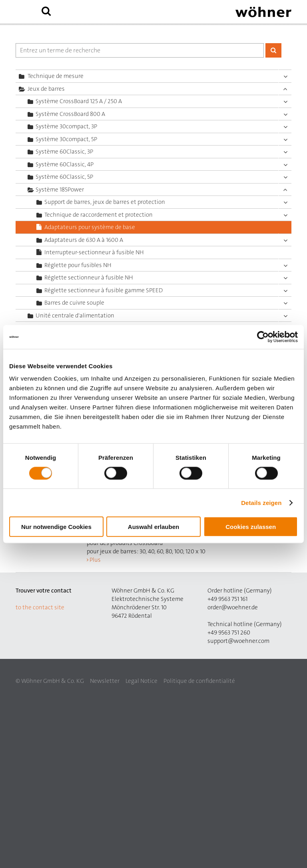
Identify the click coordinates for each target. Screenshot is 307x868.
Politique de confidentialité (199, 681)
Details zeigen (261, 502)
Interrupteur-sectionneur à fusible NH (94, 252)
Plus (95, 560)
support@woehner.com (238, 641)
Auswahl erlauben (153, 527)
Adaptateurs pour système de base (90, 227)
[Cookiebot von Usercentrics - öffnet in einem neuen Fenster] (263, 337)
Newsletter (105, 681)
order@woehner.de (233, 607)
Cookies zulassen (251, 527)
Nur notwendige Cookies (56, 527)
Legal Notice (142, 681)
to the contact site (40, 607)
